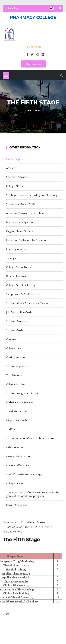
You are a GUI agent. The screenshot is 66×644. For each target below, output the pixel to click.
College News (15, 186)
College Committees (18, 267)
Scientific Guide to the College (24, 474)
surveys (11, 258)
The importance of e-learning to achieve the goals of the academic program (33, 494)
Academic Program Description (25, 213)
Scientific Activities (17, 177)
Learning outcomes (18, 249)
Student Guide (15, 330)
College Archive (15, 384)
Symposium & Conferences (22, 294)
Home (28, 110)
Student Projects (16, 321)
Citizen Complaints (17, 505)
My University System (19, 222)
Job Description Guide (19, 312)
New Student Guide (18, 456)
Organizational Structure (21, 231)
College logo (12, 8)
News (38, 110)
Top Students (14, 375)
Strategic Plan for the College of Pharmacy (32, 195)
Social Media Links (17, 411)
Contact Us (33, 64)
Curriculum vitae (16, 357)
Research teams (16, 276)
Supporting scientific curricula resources (30, 438)
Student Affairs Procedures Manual (27, 303)
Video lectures (15, 447)
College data (14, 348)
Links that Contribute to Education (27, 240)
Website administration (20, 402)
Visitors (17, 531)
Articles (11, 168)
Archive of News (35, 522)
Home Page (13, 159)
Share (6, 614)
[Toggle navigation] (6, 75)
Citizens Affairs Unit (18, 465)
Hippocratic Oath (16, 420)
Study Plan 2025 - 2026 (20, 204)
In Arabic (12, 522)
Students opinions (17, 366)
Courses (11, 339)
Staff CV (11, 429)
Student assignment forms (22, 393)
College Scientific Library (21, 285)
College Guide (15, 483)
